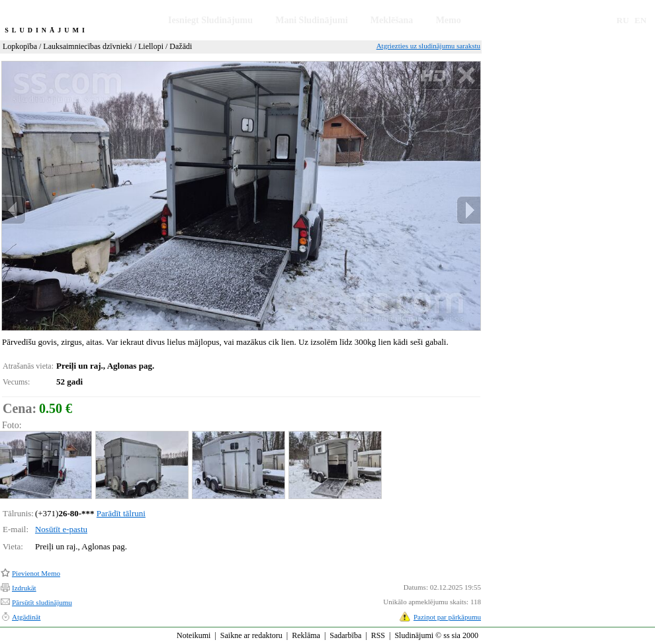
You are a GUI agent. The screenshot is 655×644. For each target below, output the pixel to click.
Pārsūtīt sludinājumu (42, 602)
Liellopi (151, 46)
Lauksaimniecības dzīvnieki (87, 46)
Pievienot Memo (36, 573)
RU (623, 20)
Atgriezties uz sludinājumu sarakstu (428, 46)
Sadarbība (345, 635)
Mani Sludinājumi (311, 20)
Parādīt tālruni (121, 513)
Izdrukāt (24, 588)
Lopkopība (20, 46)
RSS (378, 635)
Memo (449, 20)
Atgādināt (26, 617)
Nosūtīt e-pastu (61, 529)
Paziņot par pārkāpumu (447, 617)
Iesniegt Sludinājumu (210, 20)
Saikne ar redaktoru (251, 635)
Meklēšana (392, 20)
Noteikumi (194, 635)
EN (640, 20)
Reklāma (306, 635)
